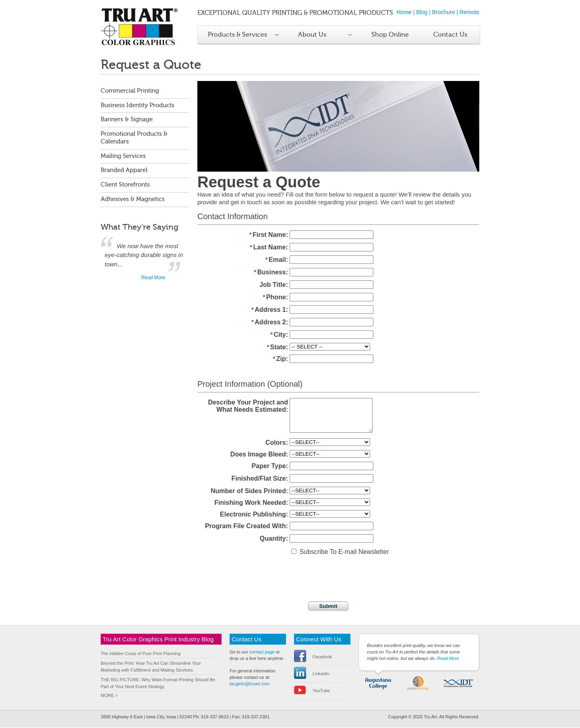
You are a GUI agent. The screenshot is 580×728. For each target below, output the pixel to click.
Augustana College (378, 683)
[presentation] (259, 575)
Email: (276, 260)
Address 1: (270, 310)
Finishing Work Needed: (251, 503)
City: (279, 335)
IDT (458, 683)
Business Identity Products (138, 105)
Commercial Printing (130, 91)
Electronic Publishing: (254, 515)
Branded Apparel (124, 170)
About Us (312, 35)
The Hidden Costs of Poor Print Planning (141, 654)
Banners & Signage (127, 119)
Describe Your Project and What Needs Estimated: (248, 406)
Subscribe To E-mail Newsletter (340, 552)
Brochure (444, 12)
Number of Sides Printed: (249, 491)
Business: (271, 273)
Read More (153, 278)
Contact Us (450, 35)
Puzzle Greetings (418, 683)
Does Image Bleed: (259, 455)
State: (277, 348)
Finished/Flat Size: (260, 479)
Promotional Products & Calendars (134, 138)
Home (404, 12)
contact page (262, 652)
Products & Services (237, 35)
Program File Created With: (246, 526)
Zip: (280, 360)
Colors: (277, 443)
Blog (422, 12)
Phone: (275, 298)
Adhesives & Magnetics (133, 199)
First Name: (268, 235)
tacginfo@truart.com (250, 684)
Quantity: (274, 539)
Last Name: (269, 248)
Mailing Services (123, 156)
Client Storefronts (125, 185)
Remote (469, 12)
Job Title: (274, 285)
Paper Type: (270, 466)
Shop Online (390, 35)
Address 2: (270, 323)
